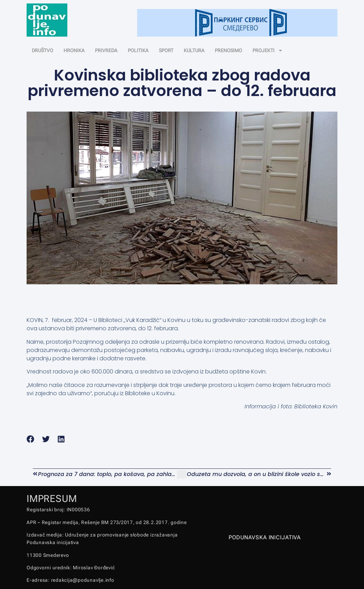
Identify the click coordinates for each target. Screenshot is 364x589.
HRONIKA (74, 50)
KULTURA (194, 50)
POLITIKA (138, 50)
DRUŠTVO (42, 50)
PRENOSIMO (228, 50)
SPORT (166, 50)
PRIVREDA (106, 50)
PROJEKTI (268, 50)
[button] (31, 439)
